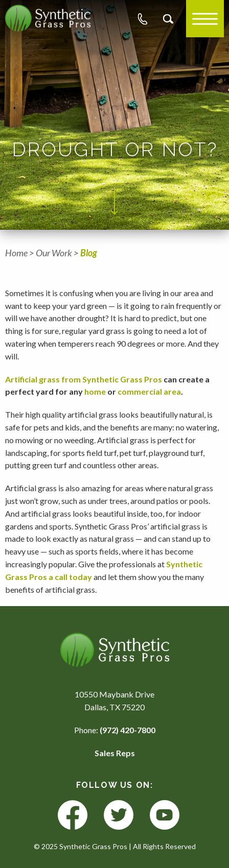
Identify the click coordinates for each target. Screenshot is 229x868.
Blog (89, 253)
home (95, 391)
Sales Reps (115, 753)
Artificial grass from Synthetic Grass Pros (84, 379)
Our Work (54, 253)
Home (16, 253)
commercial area (149, 391)
